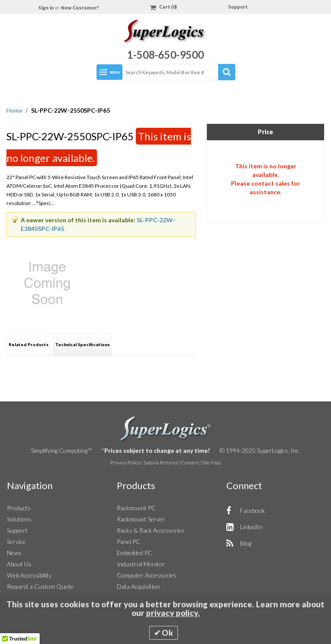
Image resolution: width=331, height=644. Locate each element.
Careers (190, 462)
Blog (246, 543)
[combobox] (178, 72)
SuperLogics (166, 429)
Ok (167, 633)
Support (238, 7)
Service (16, 541)
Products (19, 508)
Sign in (47, 8)
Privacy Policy (125, 462)
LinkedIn (251, 527)
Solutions (19, 519)
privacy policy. (173, 613)
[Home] (165, 33)
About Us (19, 564)
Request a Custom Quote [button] (40, 586)
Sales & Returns (161, 462)
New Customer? (80, 8)
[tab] (29, 344)
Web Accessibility (29, 575)
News (14, 553)
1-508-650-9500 (165, 55)
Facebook (253, 510)
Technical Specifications (83, 344)
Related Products (29, 344)
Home (15, 110)
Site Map (211, 462)
